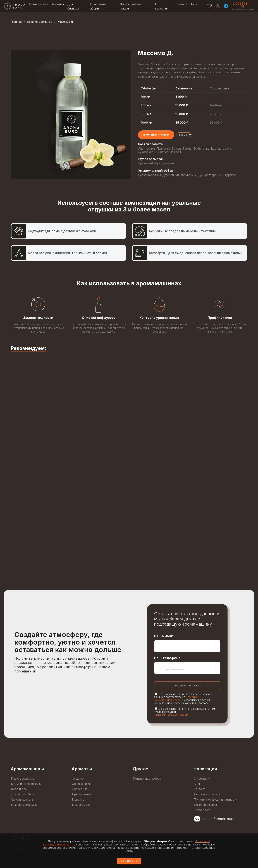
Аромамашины (39, 4)
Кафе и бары (20, 789)
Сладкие (78, 779)
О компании (202, 779)
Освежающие (81, 784)
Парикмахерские (23, 779)
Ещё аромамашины (24, 805)
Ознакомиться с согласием (171, 715)
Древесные (80, 789)
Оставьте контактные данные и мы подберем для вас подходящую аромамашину (187, 619)
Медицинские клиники (26, 784)
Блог (194, 4)
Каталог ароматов (40, 22)
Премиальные (81, 794)
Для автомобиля (22, 794)
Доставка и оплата (207, 794)
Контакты (181, 4)
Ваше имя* (164, 636)
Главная (16, 22)
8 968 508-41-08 (243, 5)
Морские (78, 800)
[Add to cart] (156, 135)
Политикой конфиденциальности (177, 698)
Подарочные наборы (147, 779)
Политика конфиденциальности (215, 800)
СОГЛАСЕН (129, 861)
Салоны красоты (22, 800)
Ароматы (58, 4)
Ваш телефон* (167, 658)
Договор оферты (205, 805)
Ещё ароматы (81, 805)
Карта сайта (202, 810)
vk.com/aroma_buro (218, 819)
